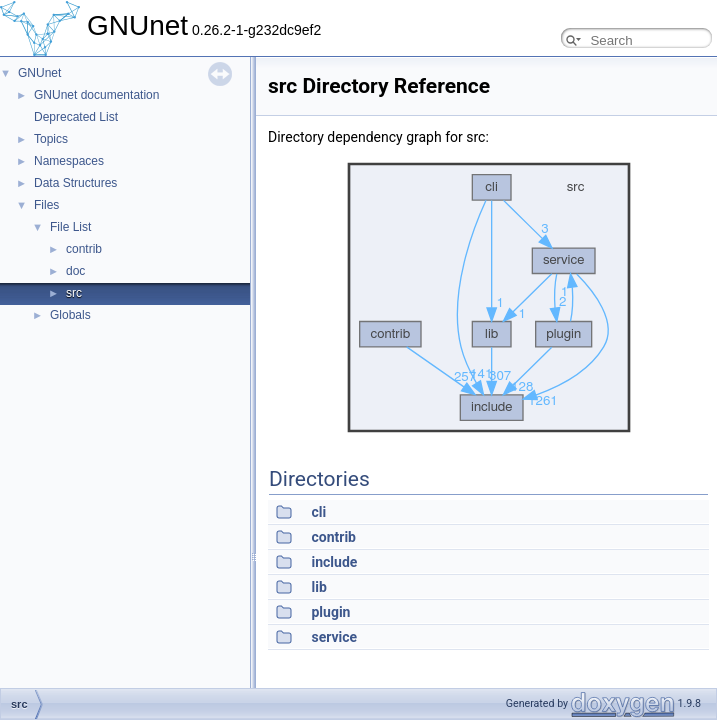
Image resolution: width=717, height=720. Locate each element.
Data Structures (75, 183)
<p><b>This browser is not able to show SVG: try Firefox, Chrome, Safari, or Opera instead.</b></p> (489, 297)
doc (75, 271)
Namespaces (69, 161)
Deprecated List (76, 117)
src (74, 293)
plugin (330, 612)
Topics (51, 139)
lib (318, 587)
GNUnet (39, 73)
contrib (84, 249)
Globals (70, 315)
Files (46, 205)
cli (318, 512)
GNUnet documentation (96, 95)
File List (70, 227)
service (334, 637)
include (334, 562)
